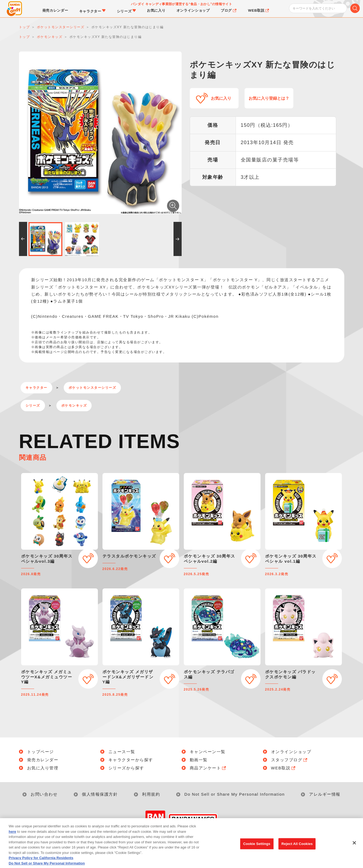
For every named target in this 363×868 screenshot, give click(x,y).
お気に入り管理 (43, 768)
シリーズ (33, 406)
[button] (23, 239)
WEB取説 (284, 768)
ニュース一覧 (122, 752)
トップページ (41, 752)
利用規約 (151, 794)
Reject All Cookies (297, 852)
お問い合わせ (44, 794)
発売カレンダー (43, 760)
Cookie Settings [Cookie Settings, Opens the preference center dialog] (257, 852)
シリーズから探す (126, 768)
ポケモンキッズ (74, 406)
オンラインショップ (291, 752)
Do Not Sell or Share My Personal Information (234, 794)
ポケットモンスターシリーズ (92, 388)
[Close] (354, 851)
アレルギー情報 (325, 794)
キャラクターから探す (131, 760)
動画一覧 (199, 760)
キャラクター (36, 388)
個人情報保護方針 (100, 794)
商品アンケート (208, 768)
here (12, 840)
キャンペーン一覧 (208, 752)
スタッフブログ (290, 760)
